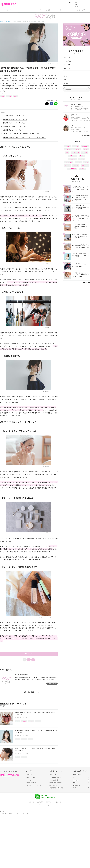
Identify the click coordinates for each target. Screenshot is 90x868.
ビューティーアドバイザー (33, 785)
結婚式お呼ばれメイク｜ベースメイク (15, 119)
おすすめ (24, 721)
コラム (66, 80)
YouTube (76, 788)
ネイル (66, 76)
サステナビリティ (25, 814)
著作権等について (50, 802)
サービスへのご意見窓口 (56, 783)
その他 (66, 84)
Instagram (76, 780)
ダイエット (85, 165)
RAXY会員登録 (77, 775)
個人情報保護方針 (40, 802)
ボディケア (67, 68)
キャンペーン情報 (45, 10)
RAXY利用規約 (53, 785)
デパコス (31, 721)
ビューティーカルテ (31, 783)
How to (2, 96)
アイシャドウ (75, 153)
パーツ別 (9, 96)
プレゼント (38, 721)
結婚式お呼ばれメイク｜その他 (13, 130)
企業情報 (31, 802)
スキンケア (67, 57)
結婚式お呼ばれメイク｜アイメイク (14, 123)
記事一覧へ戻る (29, 692)
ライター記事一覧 (52, 684)
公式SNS (62, 10)
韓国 (67, 153)
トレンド (24, 739)
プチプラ (82, 159)
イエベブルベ (69, 162)
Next (55, 663)
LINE (75, 783)
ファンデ (76, 165)
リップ (82, 156)
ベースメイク (68, 61)
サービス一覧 (3, 814)
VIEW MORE (86, 136)
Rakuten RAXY (8, 4)
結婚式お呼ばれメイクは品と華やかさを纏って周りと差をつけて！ (24, 137)
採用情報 (58, 802)
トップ (9, 10)
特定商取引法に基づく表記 (57, 788)
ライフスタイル (72, 169)
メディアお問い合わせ (55, 777)
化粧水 (86, 162)
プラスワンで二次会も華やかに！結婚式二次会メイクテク (21, 134)
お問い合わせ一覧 (13, 814)
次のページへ (29, 654)
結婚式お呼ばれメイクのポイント (13, 116)
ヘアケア (66, 72)
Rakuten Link (77, 785)
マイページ (28, 780)
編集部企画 (85, 146)
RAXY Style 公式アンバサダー (73, 149)
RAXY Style (27, 10)
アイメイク (7, 94)
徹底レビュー (73, 156)
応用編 (15, 96)
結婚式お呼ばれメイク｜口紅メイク (14, 126)
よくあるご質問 (81, 10)
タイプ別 (82, 169)
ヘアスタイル (72, 159)
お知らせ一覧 (53, 775)
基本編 (86, 149)
